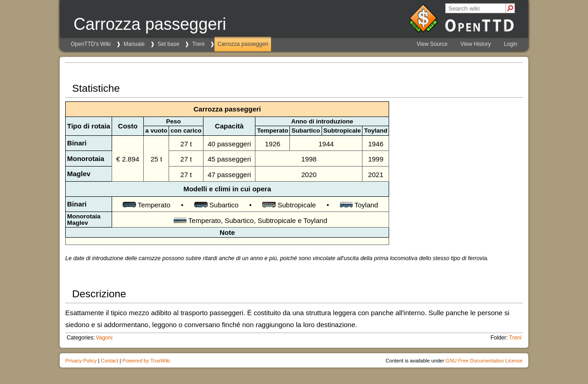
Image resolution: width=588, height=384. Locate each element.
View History (475, 44)
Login (511, 44)
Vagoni (104, 338)
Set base (168, 44)
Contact (109, 361)
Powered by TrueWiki (146, 361)
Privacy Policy (81, 361)
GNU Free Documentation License (484, 361)
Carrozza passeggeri (243, 44)
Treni (198, 44)
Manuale (134, 44)
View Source (432, 44)
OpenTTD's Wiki (91, 44)
